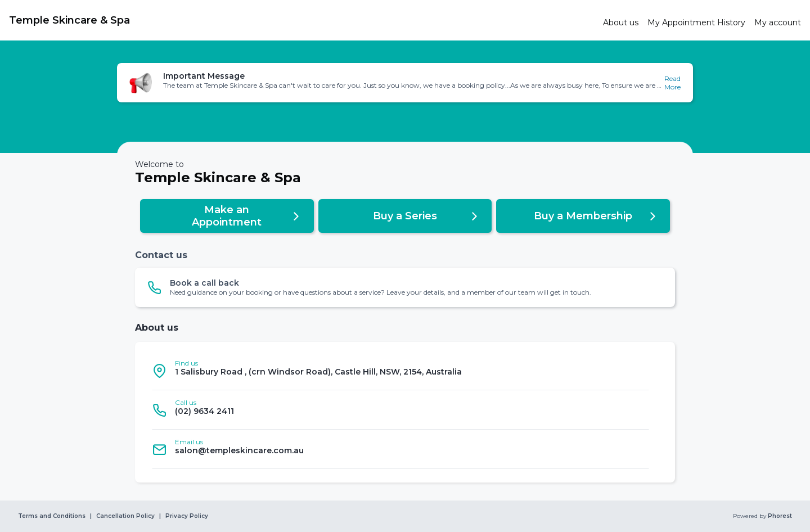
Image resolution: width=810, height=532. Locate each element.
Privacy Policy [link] (187, 516)
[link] (301, 20)
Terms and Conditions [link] (52, 516)
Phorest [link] (779, 516)
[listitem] (400, 371)
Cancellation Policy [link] (125, 516)
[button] (405, 83)
